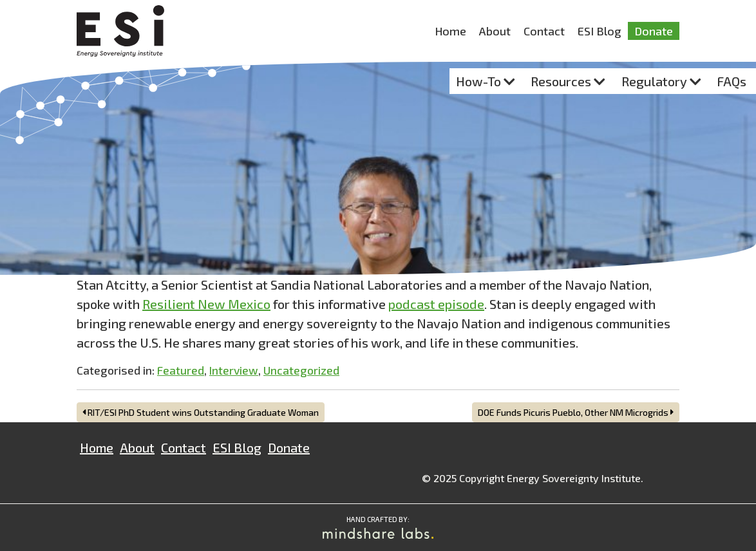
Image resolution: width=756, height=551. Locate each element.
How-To (478, 81)
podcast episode (436, 304)
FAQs (732, 81)
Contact (544, 31)
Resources (561, 81)
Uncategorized (301, 370)
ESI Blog (600, 31)
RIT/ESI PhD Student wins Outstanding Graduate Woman (201, 412)
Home (450, 31)
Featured (181, 370)
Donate (654, 31)
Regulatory (654, 81)
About (495, 31)
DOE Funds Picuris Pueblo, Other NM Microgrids (576, 412)
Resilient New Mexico (206, 304)
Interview (234, 370)
